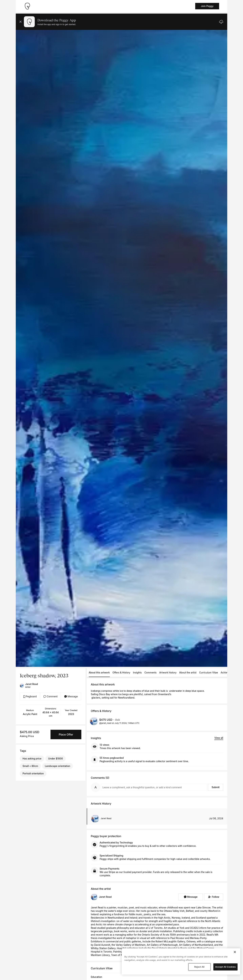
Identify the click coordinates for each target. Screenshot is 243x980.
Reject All (199, 967)
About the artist (188, 672)
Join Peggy (207, 6)
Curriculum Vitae (209, 672)
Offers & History (121, 672)
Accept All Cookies (225, 967)
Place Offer (66, 734)
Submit (216, 787)
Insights (137, 672)
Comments (150, 672)
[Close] (235, 952)
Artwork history (168, 672)
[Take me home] (27, 6)
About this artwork (99, 672)
